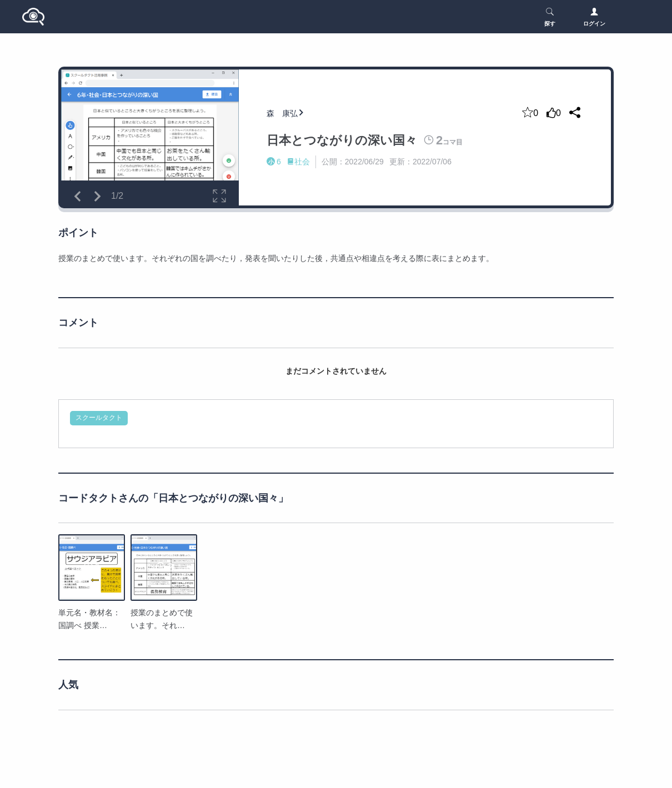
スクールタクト (99, 418)
